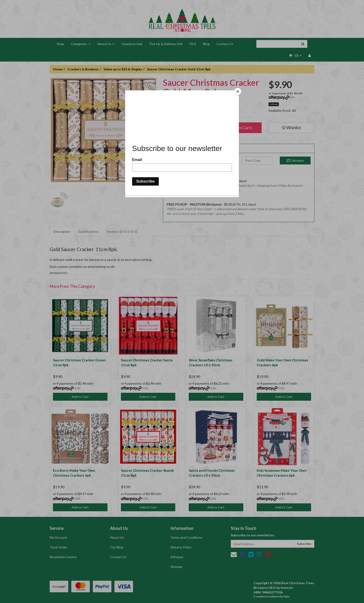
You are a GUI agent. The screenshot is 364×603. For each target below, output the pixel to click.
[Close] (238, 92)
